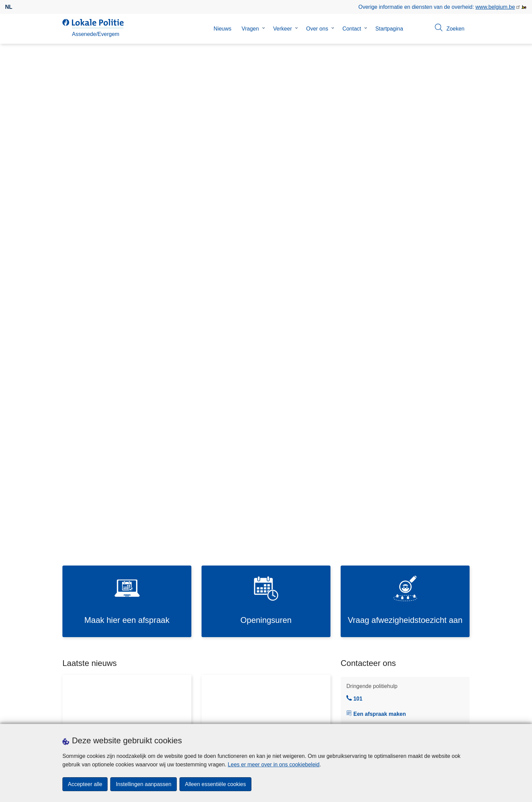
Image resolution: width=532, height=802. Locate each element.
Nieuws (223, 29)
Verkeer (282, 29)
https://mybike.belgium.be (406, 470)
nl (9, 7)
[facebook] (439, 715)
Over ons (317, 29)
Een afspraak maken (379, 279)
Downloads (137, 715)
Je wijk (354, 331)
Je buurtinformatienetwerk (377, 345)
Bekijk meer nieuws (304, 374)
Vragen (250, 29)
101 (354, 264)
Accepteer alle (85, 784)
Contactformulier (366, 400)
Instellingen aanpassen (144, 784)
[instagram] (452, 715)
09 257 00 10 (366, 306)
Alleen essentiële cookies (215, 784)
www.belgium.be (495, 7)
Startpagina (389, 29)
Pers (161, 715)
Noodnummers (364, 373)
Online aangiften (366, 387)
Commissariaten (365, 359)
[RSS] (465, 715)
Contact (352, 29)
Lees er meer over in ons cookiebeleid (273, 765)
